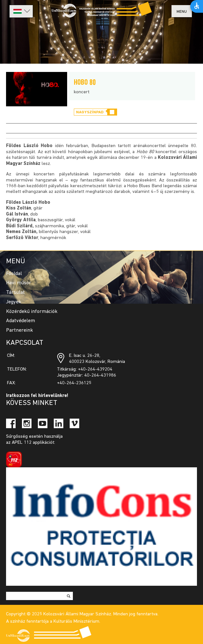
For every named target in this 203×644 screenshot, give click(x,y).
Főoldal (14, 274)
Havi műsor (19, 283)
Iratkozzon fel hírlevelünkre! (37, 396)
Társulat (15, 293)
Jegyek (14, 302)
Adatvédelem (21, 321)
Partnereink (20, 330)
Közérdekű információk (32, 312)
